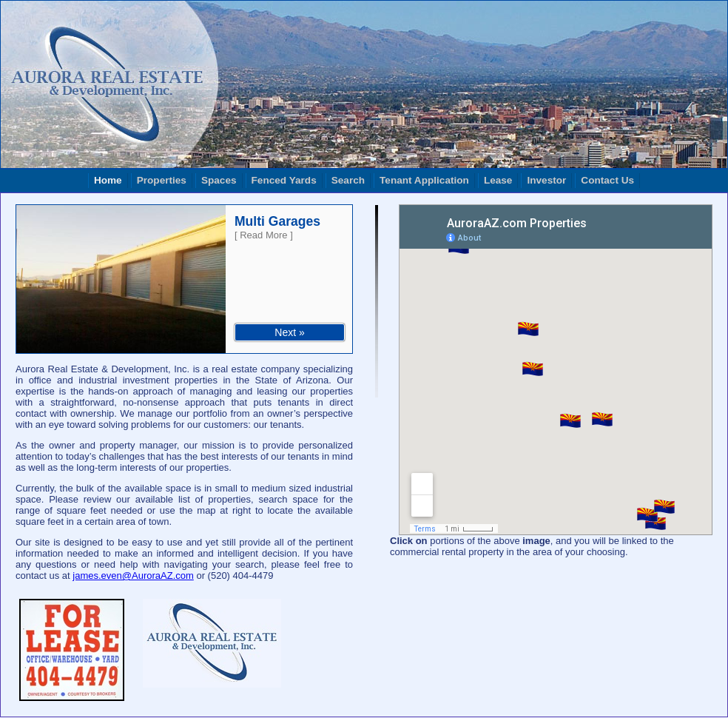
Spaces (219, 180)
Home (108, 180)
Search (348, 180)
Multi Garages (277, 221)
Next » (289, 332)
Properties (162, 180)
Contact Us (607, 180)
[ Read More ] (264, 235)
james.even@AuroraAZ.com (133, 576)
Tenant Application (424, 180)
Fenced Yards (284, 180)
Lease (498, 180)
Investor (546, 180)
